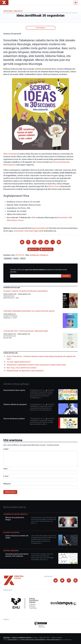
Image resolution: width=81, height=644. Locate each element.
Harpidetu (66, 276)
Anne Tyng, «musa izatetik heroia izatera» (22, 368)
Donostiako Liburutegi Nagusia (27, 231)
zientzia (23, 258)
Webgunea (7, 484)
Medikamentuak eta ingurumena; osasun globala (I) (25, 371)
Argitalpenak (8, 11)
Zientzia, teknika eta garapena (15, 404)
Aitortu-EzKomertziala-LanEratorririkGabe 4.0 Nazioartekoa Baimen (40, 640)
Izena (6, 469)
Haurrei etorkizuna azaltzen (14, 419)
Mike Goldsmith (10, 154)
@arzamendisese (40, 228)
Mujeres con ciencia (11, 532)
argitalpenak (8, 258)
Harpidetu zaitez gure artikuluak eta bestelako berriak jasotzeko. (38, 271)
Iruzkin (6, 449)
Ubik (38, 162)
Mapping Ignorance (11, 551)
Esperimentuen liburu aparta (14, 390)
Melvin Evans (54, 186)
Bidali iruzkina (10, 492)
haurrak (16, 258)
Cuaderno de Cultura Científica (16, 514)
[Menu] (76, 3)
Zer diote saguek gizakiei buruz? (19, 362)
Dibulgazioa (18, 11)
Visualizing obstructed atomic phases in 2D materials (17, 555)
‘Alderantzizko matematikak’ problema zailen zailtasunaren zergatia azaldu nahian (36, 365)
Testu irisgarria (40, 28)
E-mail (6, 476)
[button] (22, 242)
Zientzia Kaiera (12, 640)
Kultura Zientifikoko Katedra (22, 638)
